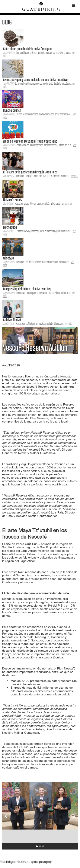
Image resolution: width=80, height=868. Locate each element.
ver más (74, 176)
